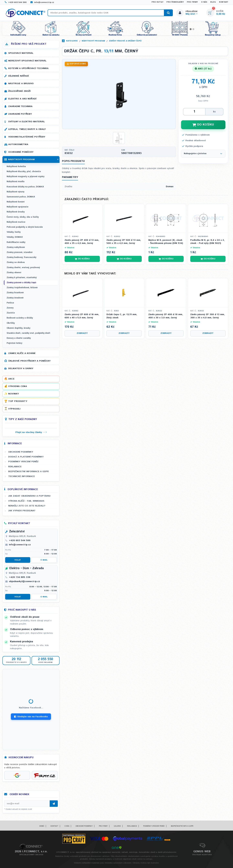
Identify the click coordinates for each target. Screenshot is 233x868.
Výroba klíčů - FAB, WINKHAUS (26, 501)
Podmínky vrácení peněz (23, 462)
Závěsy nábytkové (16, 247)
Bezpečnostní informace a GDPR (28, 471)
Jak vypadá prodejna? (22, 511)
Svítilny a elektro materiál (27, 122)
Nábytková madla (16, 182)
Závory (10, 308)
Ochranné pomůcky (21, 152)
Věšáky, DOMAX (15, 237)
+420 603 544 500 (16, 2)
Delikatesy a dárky (21, 369)
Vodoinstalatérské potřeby (27, 137)
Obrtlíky (11, 323)
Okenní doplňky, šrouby (18, 328)
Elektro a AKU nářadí (22, 99)
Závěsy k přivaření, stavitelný (22, 278)
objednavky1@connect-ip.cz (24, 581)
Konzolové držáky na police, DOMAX (25, 187)
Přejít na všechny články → (30, 432)
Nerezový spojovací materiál (27, 61)
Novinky (14, 394)
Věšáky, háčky (14, 232)
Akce (11, 379)
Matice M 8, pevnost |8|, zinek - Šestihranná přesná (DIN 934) (166, 242)
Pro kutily (157, 2)
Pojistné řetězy (14, 343)
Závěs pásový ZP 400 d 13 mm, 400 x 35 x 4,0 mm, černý (82, 242)
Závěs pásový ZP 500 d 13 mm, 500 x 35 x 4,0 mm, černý (124, 242)
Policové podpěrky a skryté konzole (25, 227)
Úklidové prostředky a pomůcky (29, 361)
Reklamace (15, 467)
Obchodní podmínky (21, 452)
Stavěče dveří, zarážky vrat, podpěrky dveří (28, 333)
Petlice (10, 303)
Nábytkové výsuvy (15, 192)
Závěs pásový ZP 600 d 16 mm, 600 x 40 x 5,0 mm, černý (82, 316)
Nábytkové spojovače (17, 207)
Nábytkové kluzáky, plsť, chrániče (24, 172)
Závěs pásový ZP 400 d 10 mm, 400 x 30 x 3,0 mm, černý (166, 316)
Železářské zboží (19, 91)
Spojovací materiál (21, 53)
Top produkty (18, 401)
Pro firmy (192, 2)
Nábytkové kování (16, 202)
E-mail (44, 560)
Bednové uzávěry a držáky (20, 318)
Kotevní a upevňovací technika (28, 68)
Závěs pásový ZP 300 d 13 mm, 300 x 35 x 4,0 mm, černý (208, 316)
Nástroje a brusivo (21, 84)
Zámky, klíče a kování (22, 353)
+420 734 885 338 (20, 577)
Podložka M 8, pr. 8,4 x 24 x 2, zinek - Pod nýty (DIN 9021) (207, 242)
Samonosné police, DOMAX (21, 197)
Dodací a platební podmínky (26, 457)
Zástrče (11, 313)
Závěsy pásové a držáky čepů (125, 41)
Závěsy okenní (14, 273)
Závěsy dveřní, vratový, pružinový (23, 268)
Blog (213, 2)
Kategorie (72, 41)
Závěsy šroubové (15, 298)
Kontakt (224, 2)
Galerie (117, 826)
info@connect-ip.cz (42, 2)
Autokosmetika (18, 144)
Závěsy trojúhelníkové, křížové (22, 288)
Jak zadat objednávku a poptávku (29, 496)
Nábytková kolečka (16, 167)
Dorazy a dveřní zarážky (19, 338)
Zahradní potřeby (20, 114)
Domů (42, 826)
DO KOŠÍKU (203, 125)
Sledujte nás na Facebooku (31, 717)
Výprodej (14, 409)
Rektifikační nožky (16, 242)
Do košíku (82, 259)
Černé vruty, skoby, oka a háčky (23, 217)
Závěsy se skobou (16, 262)
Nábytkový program (93, 41)
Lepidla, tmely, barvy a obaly (27, 129)
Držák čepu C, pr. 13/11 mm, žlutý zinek (122, 316)
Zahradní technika (20, 106)
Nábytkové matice (16, 222)
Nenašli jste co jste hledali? (27, 506)
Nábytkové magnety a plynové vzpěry (25, 177)
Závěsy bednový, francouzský (21, 257)
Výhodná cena (18, 386)
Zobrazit (82, 333)
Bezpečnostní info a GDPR (182, 826)
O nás (204, 2)
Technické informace (22, 476)
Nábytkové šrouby (16, 212)
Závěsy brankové (15, 293)
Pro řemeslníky (175, 2)
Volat (18, 560)
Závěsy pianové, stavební (20, 252)
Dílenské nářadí (19, 76)
